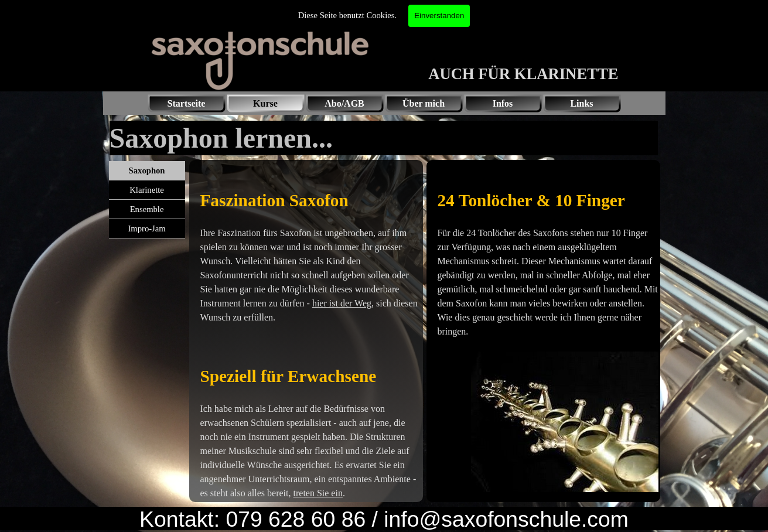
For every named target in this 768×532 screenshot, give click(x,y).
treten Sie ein (318, 493)
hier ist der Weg (342, 303)
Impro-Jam (146, 229)
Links (581, 103)
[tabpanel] (306, 331)
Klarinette (147, 190)
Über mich (424, 103)
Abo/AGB (344, 103)
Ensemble (147, 209)
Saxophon (147, 170)
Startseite (187, 103)
